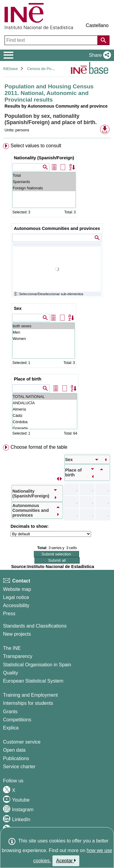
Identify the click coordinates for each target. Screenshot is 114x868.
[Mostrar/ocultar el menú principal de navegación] (9, 55)
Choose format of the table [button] (39, 447)
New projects (17, 634)
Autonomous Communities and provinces (57, 228)
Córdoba (45, 422)
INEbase (10, 69)
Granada (45, 428)
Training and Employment (30, 695)
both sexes (44, 326)
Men (44, 332)
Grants (10, 712)
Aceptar (66, 860)
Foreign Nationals (44, 188)
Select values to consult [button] (36, 146)
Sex (18, 308)
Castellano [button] (97, 25)
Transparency (18, 656)
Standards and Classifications (35, 626)
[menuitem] (57, 292)
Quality (11, 673)
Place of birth (28, 379)
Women (44, 339)
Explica (11, 728)
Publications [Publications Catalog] (16, 758)
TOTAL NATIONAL (45, 397)
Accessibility (16, 605)
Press (9, 614)
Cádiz (45, 416)
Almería (45, 409)
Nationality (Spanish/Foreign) (44, 158)
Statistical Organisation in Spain (37, 665)
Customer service (22, 742)
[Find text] (52, 40)
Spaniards (44, 182)
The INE (12, 648)
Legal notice (16, 597)
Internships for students (28, 703)
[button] (99, 55)
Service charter (19, 767)
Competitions (17, 720)
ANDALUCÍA (45, 403)
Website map (17, 589)
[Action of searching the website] (103, 40)
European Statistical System (33, 681)
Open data (14, 750)
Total (44, 175)
